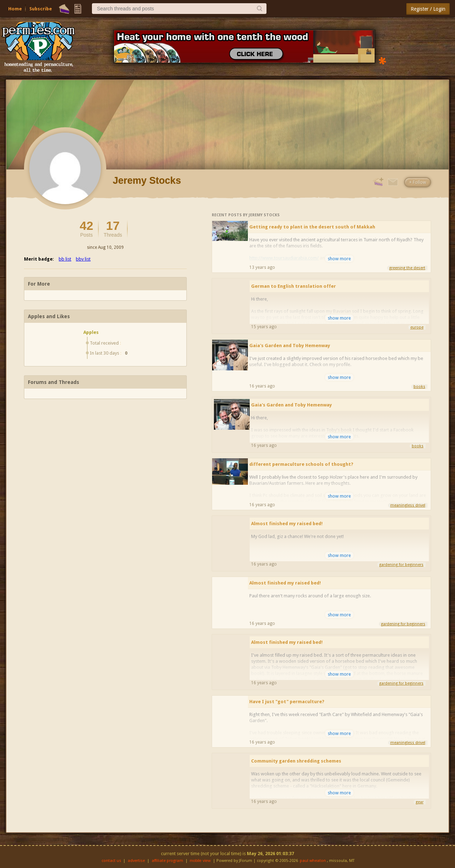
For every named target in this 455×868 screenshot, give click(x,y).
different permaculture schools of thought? (301, 464)
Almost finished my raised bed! (287, 524)
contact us (111, 861)
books (419, 387)
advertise (136, 861)
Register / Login (428, 9)
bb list (65, 259)
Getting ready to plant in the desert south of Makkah (312, 227)
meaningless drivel (408, 505)
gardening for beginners (401, 565)
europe (417, 327)
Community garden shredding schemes (296, 761)
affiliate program (167, 861)
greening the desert (407, 268)
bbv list (83, 259)
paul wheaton (313, 861)
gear (420, 802)
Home (15, 9)
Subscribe (41, 9)
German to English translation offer (293, 286)
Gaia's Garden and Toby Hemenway (290, 346)
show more (339, 259)
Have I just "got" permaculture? (287, 702)
